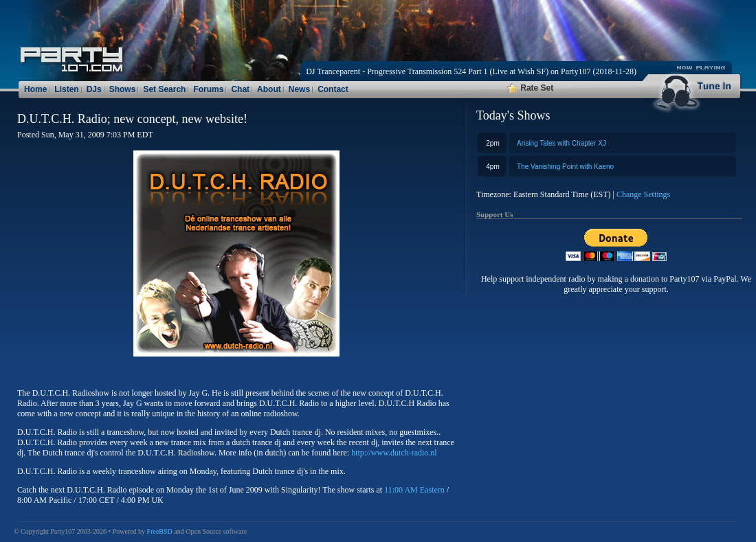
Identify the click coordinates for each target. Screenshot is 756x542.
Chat (240, 89)
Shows (123, 89)
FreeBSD (160, 531)
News (299, 89)
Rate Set (530, 88)
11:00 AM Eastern (414, 490)
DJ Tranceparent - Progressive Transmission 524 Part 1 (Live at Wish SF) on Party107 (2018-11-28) (471, 71)
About (269, 89)
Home (35, 89)
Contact (333, 89)
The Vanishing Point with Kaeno (565, 167)
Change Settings (643, 194)
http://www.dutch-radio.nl (394, 453)
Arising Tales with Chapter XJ (562, 143)
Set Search (164, 89)
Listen (66, 89)
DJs (94, 89)
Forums (208, 89)
